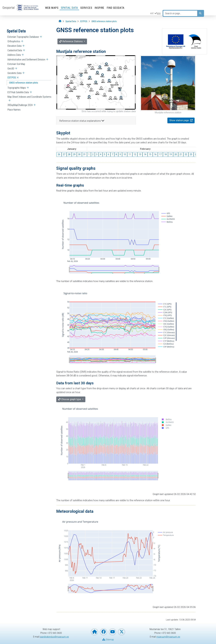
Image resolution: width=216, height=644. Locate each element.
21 (181, 154)
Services (86, 8)
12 (135, 154)
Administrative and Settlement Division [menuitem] (26, 59)
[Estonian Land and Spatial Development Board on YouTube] (112, 632)
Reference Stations (71, 41)
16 (155, 154)
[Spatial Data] (71, 21)
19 (171, 154)
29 (74, 154)
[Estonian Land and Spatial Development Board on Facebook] (103, 632)
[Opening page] (60, 21)
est (152, 13)
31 (84, 154)
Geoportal (9, 8)
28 (69, 154)
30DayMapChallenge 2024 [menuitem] (20, 105)
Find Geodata (116, 8)
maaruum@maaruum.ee (168, 637)
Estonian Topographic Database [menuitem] (23, 37)
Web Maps (52, 8)
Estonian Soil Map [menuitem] (16, 64)
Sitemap (108, 639)
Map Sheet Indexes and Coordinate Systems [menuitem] (29, 97)
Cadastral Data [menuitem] (15, 50)
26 (59, 154)
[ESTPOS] (84, 21)
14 (145, 154)
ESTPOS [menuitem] (12, 77)
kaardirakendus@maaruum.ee (54, 637)
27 (64, 154)
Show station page (179, 120)
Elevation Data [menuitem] (14, 46)
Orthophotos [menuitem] (14, 41)
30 (79, 154)
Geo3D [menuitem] (11, 68)
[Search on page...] (180, 13)
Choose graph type (70, 399)
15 (150, 154)
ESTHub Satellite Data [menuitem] (18, 92)
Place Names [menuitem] (14, 110)
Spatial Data (69, 8)
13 (140, 154)
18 (165, 154)
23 (191, 154)
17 (160, 154)
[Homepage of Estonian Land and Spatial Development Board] (94, 632)
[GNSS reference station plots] (104, 21)
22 (186, 154)
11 (130, 154)
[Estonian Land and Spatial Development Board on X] (121, 632)
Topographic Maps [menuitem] (17, 88)
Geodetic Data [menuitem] (14, 73)
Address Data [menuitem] (14, 55)
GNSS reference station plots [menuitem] (24, 83)
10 (125, 154)
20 (176, 154)
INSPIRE (100, 8)
